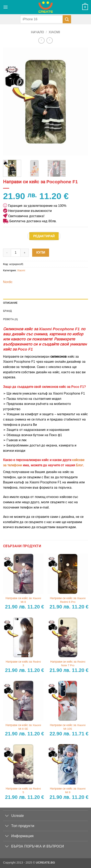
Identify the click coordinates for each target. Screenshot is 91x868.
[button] (5, 7)
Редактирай (44, 236)
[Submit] (67, 19)
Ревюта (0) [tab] (10, 319)
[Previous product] (50, 40)
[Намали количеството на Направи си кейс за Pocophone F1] (7, 253)
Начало (37, 32)
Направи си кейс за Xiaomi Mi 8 (23, 600)
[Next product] (41, 40)
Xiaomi (54, 32)
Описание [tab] (10, 303)
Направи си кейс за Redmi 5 (23, 790)
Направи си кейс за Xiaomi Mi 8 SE (23, 727)
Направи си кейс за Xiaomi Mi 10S (68, 727)
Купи (41, 253)
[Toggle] (7, 816)
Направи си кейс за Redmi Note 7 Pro (68, 664)
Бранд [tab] (7, 311)
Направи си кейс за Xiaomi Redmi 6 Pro (68, 600)
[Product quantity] (16, 253)
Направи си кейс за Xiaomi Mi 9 (68, 790)
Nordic (8, 282)
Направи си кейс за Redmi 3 (23, 664)
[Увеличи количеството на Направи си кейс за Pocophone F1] (25, 253)
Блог (79, 465)
